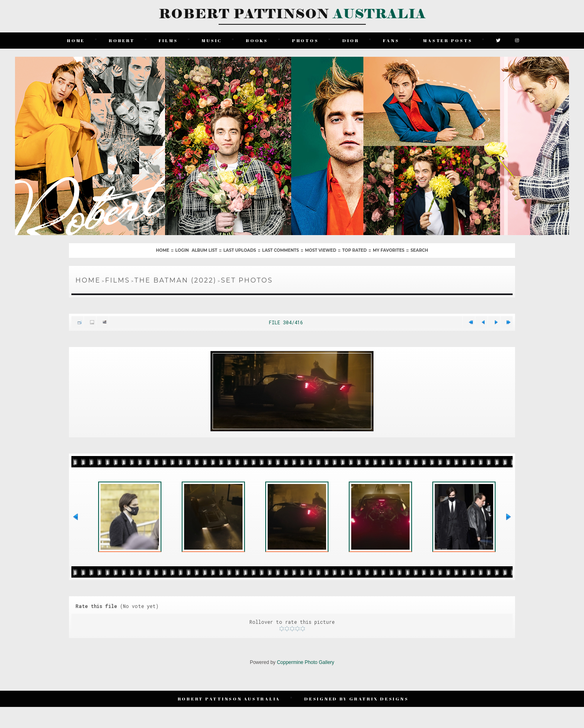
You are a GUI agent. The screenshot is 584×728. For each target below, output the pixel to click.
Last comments (280, 250)
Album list (204, 250)
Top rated (354, 250)
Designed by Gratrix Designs (356, 699)
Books (257, 40)
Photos (305, 40)
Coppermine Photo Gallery (306, 662)
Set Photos (247, 280)
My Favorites (389, 250)
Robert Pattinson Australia (229, 699)
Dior (351, 40)
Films (168, 40)
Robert (122, 40)
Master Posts (448, 40)
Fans (391, 40)
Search (419, 250)
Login (182, 250)
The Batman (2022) (176, 280)
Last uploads (240, 250)
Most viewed (321, 250)
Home (76, 40)
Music (212, 40)
